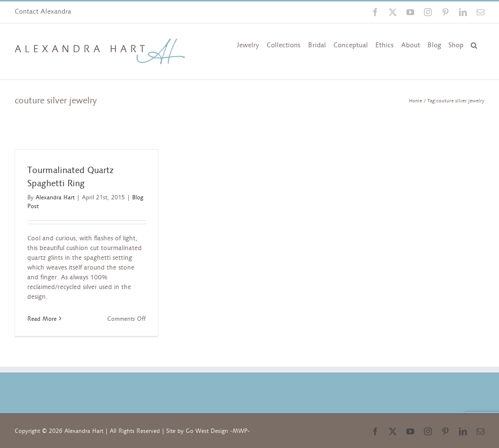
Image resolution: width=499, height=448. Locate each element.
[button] (474, 44)
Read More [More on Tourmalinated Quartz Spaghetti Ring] (42, 319)
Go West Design (207, 431)
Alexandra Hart (55, 197)
